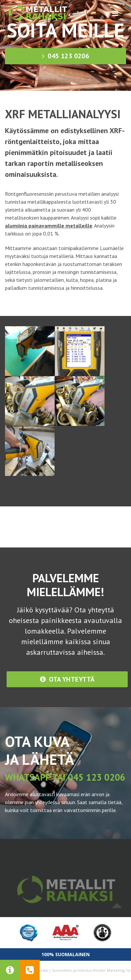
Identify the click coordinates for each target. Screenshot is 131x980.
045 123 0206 (66, 56)
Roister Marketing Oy (112, 970)
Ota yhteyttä (67, 679)
